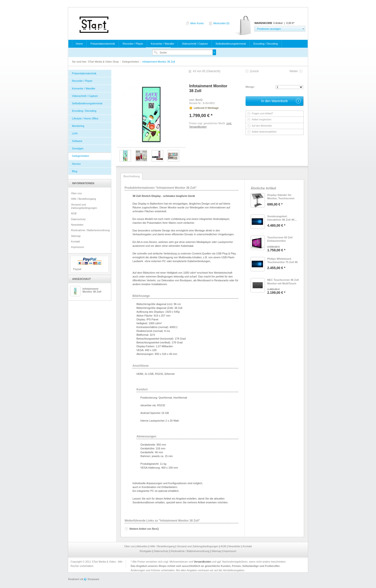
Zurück (254, 71)
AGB (74, 213)
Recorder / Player (133, 44)
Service (76, 164)
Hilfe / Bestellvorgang (83, 199)
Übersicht (213, 71)
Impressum (77, 247)
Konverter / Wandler (162, 44)
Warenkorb (243, 26)
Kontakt (75, 241)
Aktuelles (143, 546)
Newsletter (77, 225)
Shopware (94, 579)
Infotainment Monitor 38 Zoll (92, 290)
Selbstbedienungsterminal (231, 44)
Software (77, 141)
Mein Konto (197, 23)
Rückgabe (146, 551)
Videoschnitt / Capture (195, 44)
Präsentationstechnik (103, 44)
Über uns (76, 193)
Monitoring (78, 126)
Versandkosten (203, 562)
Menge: (250, 87)
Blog (75, 171)
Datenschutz (78, 219)
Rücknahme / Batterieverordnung (90, 230)
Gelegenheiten (131, 62)
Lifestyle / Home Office (85, 118)
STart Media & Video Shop (94, 25)
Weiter (294, 71)
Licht (75, 133)
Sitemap (76, 236)
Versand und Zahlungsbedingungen (84, 206)
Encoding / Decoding (266, 44)
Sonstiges (78, 148)
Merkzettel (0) (221, 23)
